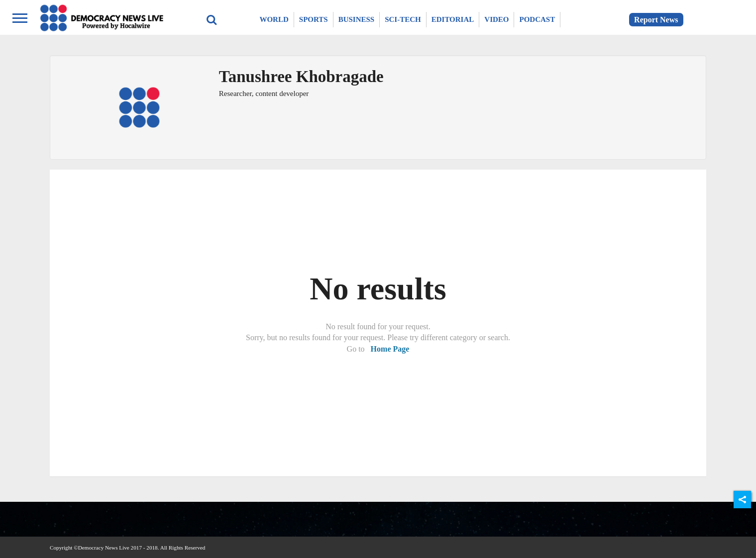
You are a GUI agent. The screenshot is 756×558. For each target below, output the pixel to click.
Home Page (390, 349)
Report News (656, 20)
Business (357, 19)
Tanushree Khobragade (301, 77)
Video (496, 19)
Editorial (453, 19)
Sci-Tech (403, 19)
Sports (314, 19)
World (274, 19)
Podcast (537, 19)
